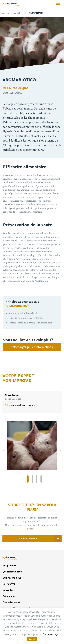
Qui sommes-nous (12, 572)
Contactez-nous (41, 538)
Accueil (5, 13)
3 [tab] (37, 479)
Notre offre (18, 13)
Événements (10, 596)
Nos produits (9, 566)
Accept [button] (32, 639)
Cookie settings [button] (50, 634)
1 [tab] (28, 479)
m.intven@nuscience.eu (22, 405)
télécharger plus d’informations (32, 347)
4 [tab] (41, 479)
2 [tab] (32, 479)
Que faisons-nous (12, 578)
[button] (58, 5)
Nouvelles (8, 590)
